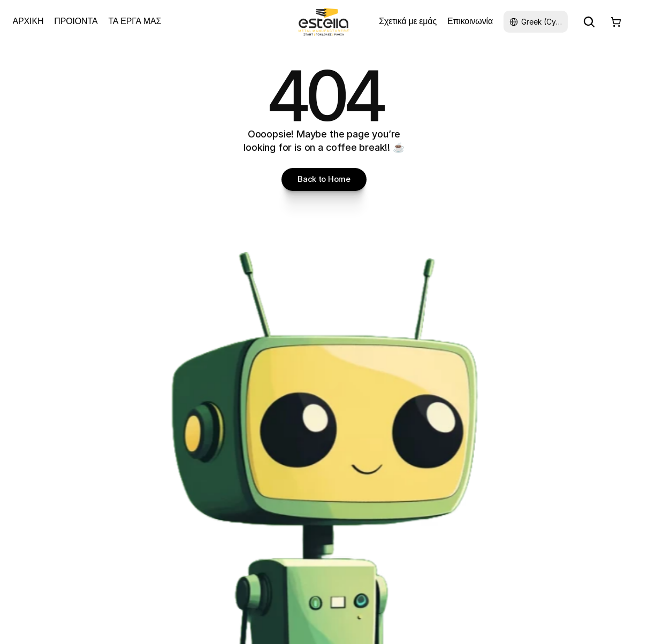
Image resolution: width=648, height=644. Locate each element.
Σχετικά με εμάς (408, 21)
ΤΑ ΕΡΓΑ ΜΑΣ (135, 21)
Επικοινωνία (470, 21)
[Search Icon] (589, 22)
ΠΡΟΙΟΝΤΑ (76, 21)
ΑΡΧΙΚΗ (28, 21)
